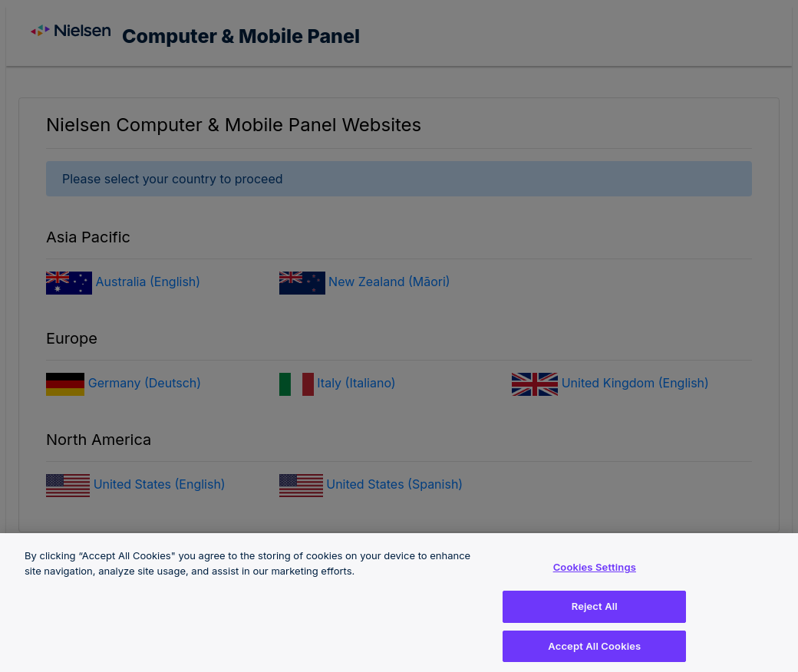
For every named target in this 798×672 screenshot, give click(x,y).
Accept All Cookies (594, 650)
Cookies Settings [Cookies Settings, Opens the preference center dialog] (595, 572)
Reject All (595, 611)
